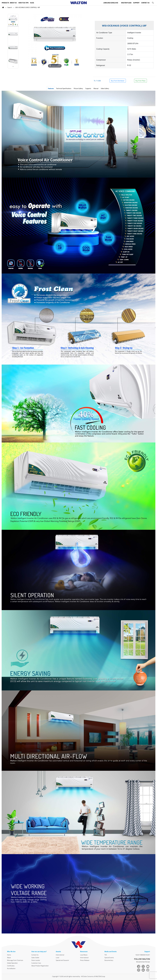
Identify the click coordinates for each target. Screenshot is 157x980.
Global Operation (12, 963)
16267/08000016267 (143, 955)
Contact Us (35, 955)
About (9, 958)
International (60, 955)
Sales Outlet (35, 958)
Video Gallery (105, 88)
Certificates (11, 966)
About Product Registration (40, 966)
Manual (96, 88)
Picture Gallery (78, 88)
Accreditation (11, 968)
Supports (88, 88)
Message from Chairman (15, 960)
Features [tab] (51, 88)
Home (9, 955)
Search (10, 7)
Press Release (85, 960)
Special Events (109, 958)
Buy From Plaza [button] (140, 81)
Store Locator (36, 960)
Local (57, 958)
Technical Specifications (64, 88)
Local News (84, 955)
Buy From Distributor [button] (118, 81)
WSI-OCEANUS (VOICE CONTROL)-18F (28, 7)
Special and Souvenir (62, 960)
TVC (106, 955)
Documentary (109, 960)
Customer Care (36, 963)
